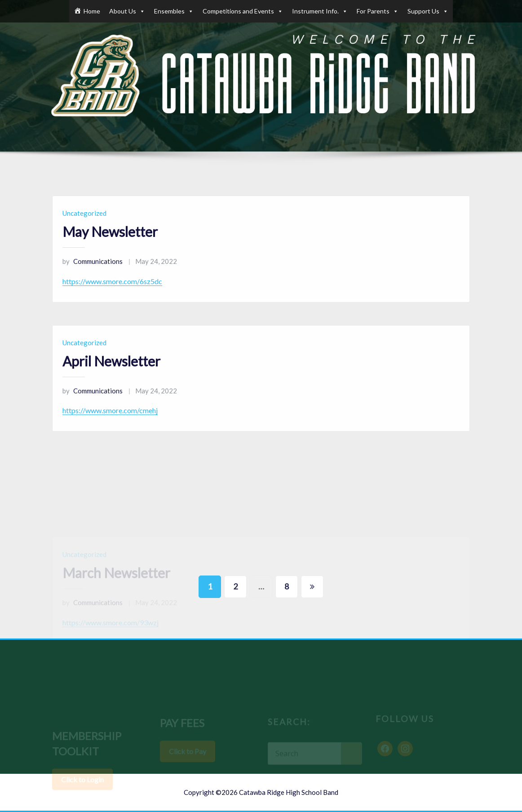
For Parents (378, 11)
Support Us (428, 11)
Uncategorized (84, 224)
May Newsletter (110, 243)
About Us (127, 11)
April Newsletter (111, 372)
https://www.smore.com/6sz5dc (112, 292)
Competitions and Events (243, 11)
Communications (93, 272)
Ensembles (174, 11)
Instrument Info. (320, 11)
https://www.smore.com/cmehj (110, 422)
